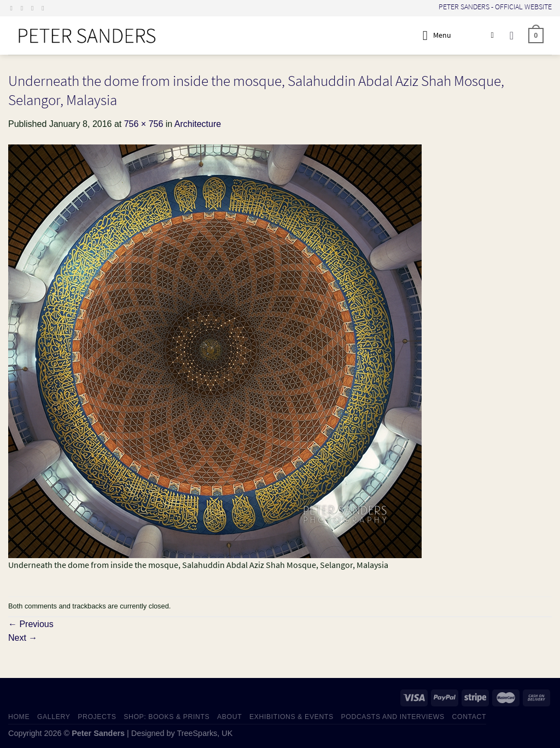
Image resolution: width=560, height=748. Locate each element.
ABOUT (229, 717)
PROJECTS (97, 717)
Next (23, 638)
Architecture (198, 124)
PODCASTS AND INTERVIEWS (393, 717)
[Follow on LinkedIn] (45, 8)
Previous (31, 624)
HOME (19, 717)
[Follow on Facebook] (14, 8)
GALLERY (54, 717)
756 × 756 (144, 124)
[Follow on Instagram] (24, 8)
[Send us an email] (34, 8)
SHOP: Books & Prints (167, 717)
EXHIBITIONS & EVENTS (291, 717)
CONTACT (469, 717)
